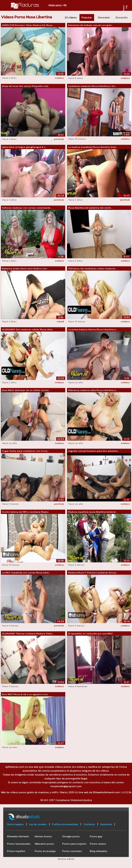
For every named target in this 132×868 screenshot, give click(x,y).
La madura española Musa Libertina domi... (93, 147)
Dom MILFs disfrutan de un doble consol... (26, 390)
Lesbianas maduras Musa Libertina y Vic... (92, 86)
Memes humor (43, 836)
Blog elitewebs (99, 851)
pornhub (59, 139)
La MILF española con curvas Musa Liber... (26, 573)
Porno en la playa (45, 851)
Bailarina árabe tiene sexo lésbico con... (25, 268)
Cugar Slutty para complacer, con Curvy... (25, 451)
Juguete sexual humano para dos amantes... (94, 451)
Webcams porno (44, 844)
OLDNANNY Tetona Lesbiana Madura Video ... (28, 633)
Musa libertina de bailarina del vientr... (90, 208)
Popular (87, 17)
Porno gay (96, 836)
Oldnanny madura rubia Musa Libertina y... (93, 390)
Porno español (16, 851)
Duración (122, 17)
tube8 (61, 321)
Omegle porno (71, 836)
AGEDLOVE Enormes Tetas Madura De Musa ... (28, 25)
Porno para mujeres (74, 844)
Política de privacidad (65, 824)
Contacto (89, 824)
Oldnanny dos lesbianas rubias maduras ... (93, 268)
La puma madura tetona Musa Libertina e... (93, 329)
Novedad (104, 17)
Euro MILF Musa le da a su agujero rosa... (25, 694)
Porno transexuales (19, 844)
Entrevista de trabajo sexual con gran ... (91, 25)
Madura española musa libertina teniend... (92, 512)
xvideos (59, 78)
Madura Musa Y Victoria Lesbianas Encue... (93, 573)
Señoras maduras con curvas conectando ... (27, 208)
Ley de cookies (38, 824)
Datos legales (15, 824)
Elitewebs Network (18, 836)
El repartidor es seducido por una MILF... (91, 633)
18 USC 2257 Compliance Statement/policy (66, 800)
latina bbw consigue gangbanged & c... (24, 147)
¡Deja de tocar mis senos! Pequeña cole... (26, 86)
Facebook (106, 824)
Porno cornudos (72, 851)
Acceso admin (66, 859)
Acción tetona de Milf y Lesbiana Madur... (26, 512)
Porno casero (98, 844)
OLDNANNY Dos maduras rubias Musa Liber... (28, 329)
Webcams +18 (57, 5)
